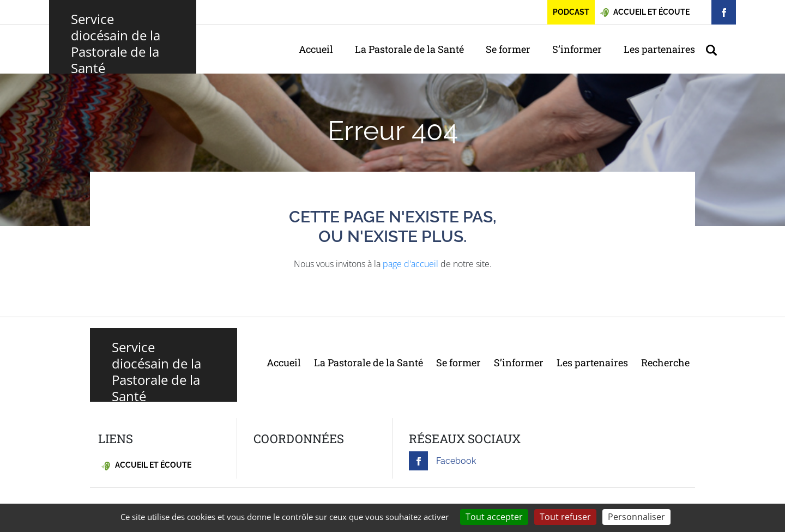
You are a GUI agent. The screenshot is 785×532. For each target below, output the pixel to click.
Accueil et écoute (146, 465)
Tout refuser (565, 517)
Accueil (316, 49)
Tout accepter (494, 517)
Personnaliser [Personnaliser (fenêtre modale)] (636, 517)
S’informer (577, 49)
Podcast (571, 12)
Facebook (442, 461)
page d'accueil (410, 264)
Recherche (665, 362)
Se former (508, 49)
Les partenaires (659, 49)
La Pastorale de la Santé (409, 49)
